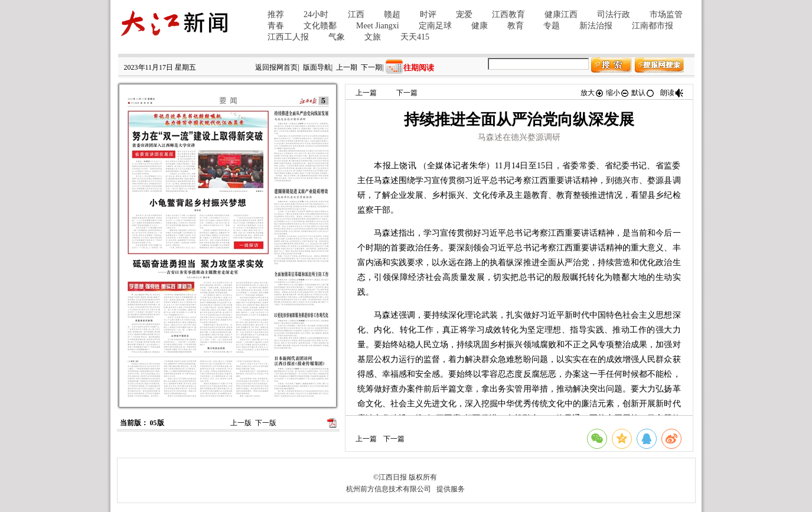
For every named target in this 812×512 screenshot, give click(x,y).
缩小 (618, 93)
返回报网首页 (276, 67)
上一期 (347, 67)
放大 (592, 93)
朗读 (672, 93)
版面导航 (317, 67)
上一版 (241, 423)
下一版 (266, 423)
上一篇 (366, 93)
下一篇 (407, 93)
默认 (643, 93)
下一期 (371, 67)
